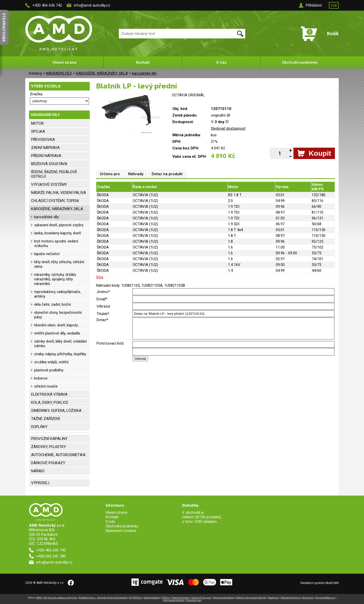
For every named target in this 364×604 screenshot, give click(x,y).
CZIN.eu (166, 598)
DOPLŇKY (39, 427)
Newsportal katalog (224, 598)
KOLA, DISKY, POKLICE (50, 402)
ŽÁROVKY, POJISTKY (49, 447)
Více (100, 277)
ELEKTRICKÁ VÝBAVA (49, 394)
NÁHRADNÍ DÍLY (59, 73)
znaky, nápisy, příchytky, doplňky (60, 354)
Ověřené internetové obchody (251, 598)
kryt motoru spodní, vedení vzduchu (56, 243)
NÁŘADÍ (38, 471)
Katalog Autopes (181, 598)
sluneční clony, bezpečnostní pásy (58, 315)
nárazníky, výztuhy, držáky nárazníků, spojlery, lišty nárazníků (55, 279)
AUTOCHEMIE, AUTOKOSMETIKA (58, 455)
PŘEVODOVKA (43, 140)
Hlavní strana (64, 62)
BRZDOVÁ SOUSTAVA (49, 164)
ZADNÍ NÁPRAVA (45, 148)
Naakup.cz (274, 598)
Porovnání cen (194, 600)
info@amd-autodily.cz (92, 5)
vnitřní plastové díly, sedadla (57, 333)
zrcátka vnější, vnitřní (51, 362)
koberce (41, 378)
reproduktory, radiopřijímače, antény (58, 294)
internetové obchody (174, 600)
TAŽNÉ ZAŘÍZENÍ (45, 419)
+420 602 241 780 (51, 556)
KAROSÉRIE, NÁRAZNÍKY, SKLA (102, 73)
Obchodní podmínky (300, 62)
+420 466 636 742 (47, 5)
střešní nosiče (46, 386)
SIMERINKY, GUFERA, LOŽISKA (56, 411)
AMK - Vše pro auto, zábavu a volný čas (57, 598)
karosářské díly (144, 73)
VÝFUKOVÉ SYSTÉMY (49, 185)
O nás (221, 62)
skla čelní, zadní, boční (52, 304)
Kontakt (143, 62)
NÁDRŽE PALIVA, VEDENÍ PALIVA (59, 193)
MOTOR (37, 123)
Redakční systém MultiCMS (320, 583)
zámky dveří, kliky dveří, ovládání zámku (60, 344)
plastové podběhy (49, 370)
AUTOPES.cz (136, 598)
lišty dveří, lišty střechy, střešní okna (59, 264)
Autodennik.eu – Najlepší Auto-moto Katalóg (103, 598)
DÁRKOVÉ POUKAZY (48, 463)
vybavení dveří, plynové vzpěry (59, 225)
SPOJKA (38, 131)
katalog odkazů (152, 598)
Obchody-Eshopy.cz (291, 598)
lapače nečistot (47, 254)
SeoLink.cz (308, 598)
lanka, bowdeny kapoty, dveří (58, 233)
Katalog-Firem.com (201, 598)
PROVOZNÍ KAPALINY (49, 439)
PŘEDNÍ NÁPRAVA (46, 156)
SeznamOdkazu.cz (325, 598)
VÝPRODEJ (40, 483)
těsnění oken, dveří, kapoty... (57, 325)
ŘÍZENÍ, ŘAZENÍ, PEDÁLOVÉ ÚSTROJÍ (54, 174)
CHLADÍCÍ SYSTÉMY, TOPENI (55, 201)
